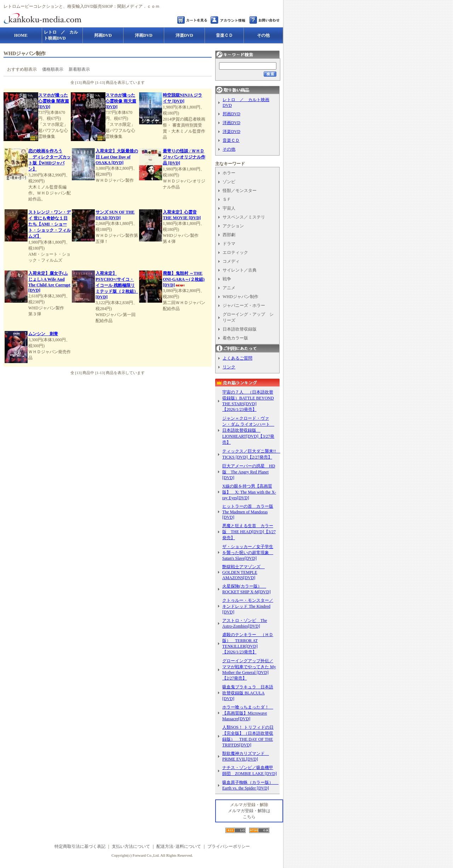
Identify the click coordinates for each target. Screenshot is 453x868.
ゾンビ (229, 182)
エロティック (235, 252)
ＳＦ (227, 199)
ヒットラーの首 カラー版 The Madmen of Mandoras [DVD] (248, 512)
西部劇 (229, 235)
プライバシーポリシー (229, 846)
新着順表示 (79, 69)
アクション (233, 226)
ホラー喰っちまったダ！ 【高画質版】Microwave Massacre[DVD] (248, 713)
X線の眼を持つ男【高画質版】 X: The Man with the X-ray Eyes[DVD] (249, 492)
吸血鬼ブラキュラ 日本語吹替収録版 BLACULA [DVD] (248, 693)
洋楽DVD (231, 132)
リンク (229, 367)
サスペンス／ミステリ (244, 217)
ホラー (229, 173)
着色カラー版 (235, 338)
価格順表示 (53, 69)
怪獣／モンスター (240, 191)
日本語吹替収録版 (240, 329)
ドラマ (229, 244)
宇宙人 (229, 208)
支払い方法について (131, 846)
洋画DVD (231, 123)
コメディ (231, 261)
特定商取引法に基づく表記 (80, 846)
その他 (229, 149)
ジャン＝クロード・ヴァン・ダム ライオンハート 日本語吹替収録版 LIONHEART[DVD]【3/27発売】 (248, 430)
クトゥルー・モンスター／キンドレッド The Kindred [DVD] (248, 606)
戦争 (227, 279)
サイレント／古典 (240, 270)
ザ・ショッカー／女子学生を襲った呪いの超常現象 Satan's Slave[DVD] (248, 552)
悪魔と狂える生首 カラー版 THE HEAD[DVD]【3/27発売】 (249, 532)
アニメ (229, 288)
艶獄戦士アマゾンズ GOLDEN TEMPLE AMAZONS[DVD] (243, 572)
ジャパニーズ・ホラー (244, 305)
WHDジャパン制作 (240, 297)
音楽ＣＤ (231, 140)
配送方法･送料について (179, 846)
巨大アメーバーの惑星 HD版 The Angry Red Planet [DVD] (249, 472)
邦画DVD (231, 114)
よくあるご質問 (237, 358)
